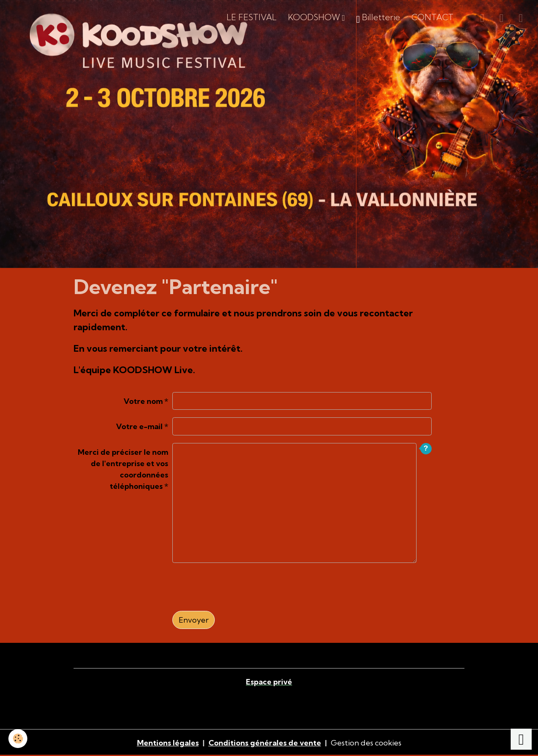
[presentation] (236, 587)
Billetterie (378, 19)
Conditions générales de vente (265, 743)
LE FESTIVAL (252, 17)
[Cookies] (18, 739)
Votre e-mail (139, 426)
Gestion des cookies (366, 743)
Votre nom (143, 401)
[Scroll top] (521, 739)
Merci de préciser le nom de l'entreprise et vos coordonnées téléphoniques (123, 469)
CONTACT (433, 17)
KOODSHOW (315, 17)
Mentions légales (168, 743)
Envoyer (194, 620)
